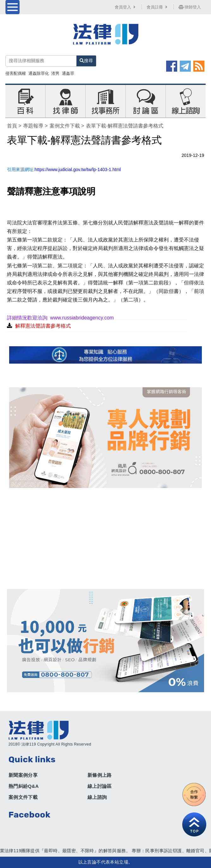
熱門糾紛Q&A (24, 786)
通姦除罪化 (39, 73)
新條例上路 (100, 775)
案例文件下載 (65, 126)
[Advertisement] (106, 538)
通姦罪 (68, 73)
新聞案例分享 (23, 775)
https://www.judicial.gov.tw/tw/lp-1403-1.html (78, 169)
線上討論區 (100, 786)
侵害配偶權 (16, 73)
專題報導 (33, 126)
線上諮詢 (97, 797)
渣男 (55, 73)
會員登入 (126, 7)
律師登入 (190, 7)
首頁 (12, 126)
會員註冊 (158, 7)
